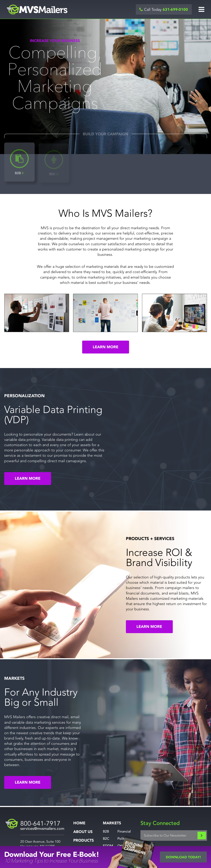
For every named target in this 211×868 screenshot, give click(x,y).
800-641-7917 (40, 824)
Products (84, 840)
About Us (83, 832)
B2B (106, 831)
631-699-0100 (175, 10)
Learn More (105, 347)
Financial (124, 831)
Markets (112, 823)
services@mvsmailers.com (42, 829)
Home (79, 823)
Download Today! (183, 857)
